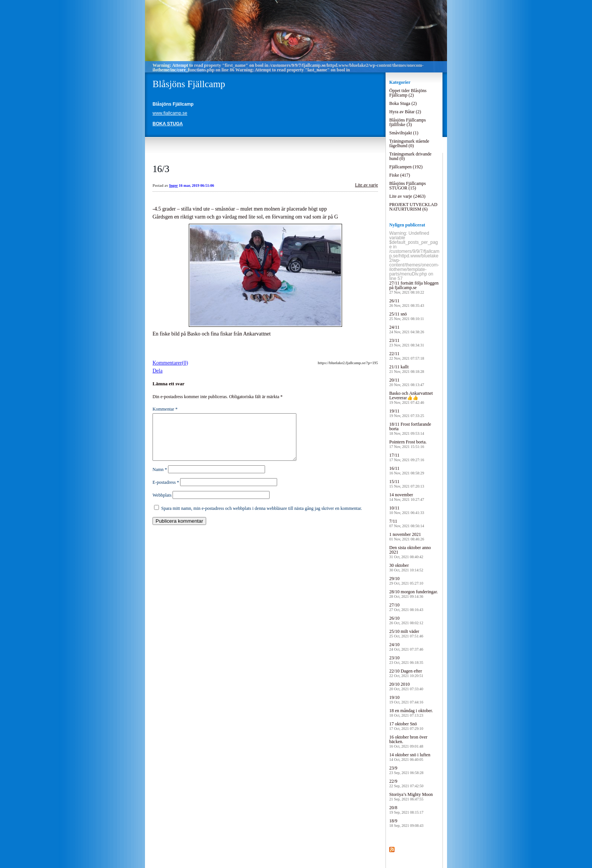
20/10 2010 (406, 686)
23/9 (406, 770)
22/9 (406, 783)
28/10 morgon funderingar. (414, 594)
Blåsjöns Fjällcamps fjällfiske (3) (408, 122)
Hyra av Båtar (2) (405, 112)
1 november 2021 (407, 536)
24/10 (406, 647)
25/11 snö (407, 316)
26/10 (406, 620)
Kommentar (165, 409)
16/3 (161, 169)
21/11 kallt (407, 369)
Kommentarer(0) (170, 363)
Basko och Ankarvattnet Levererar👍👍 (411, 398)
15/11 (407, 484)
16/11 (407, 470)
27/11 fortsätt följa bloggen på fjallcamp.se (414, 287)
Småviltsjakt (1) (404, 133)
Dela (157, 371)
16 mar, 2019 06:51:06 (197, 185)
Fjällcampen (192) (406, 167)
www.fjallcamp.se (170, 113)
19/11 (407, 413)
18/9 (406, 823)
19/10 (406, 699)
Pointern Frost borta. (408, 444)
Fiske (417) (400, 175)
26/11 (407, 303)
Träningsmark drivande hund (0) (410, 156)
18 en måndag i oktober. (411, 713)
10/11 (407, 510)
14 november (407, 497)
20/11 (407, 382)
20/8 (406, 810)
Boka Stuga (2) (403, 103)
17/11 (407, 457)
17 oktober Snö (406, 726)
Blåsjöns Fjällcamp (189, 84)
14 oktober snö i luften (410, 757)
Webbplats (162, 504)
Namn (160, 479)
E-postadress (166, 491)
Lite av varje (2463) (407, 196)
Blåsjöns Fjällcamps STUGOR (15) (408, 186)
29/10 (406, 581)
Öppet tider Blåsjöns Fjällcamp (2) (408, 93)
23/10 (406, 660)
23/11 (407, 342)
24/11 (407, 329)
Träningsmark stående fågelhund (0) (409, 143)
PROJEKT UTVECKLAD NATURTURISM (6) (413, 207)
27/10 (406, 607)
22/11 (407, 356)
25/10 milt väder (406, 633)
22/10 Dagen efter (406, 673)
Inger (173, 185)
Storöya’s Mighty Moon (411, 796)
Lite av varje (366, 185)
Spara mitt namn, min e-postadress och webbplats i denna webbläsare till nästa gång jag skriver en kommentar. (262, 517)
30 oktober (406, 567)
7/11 (407, 523)
